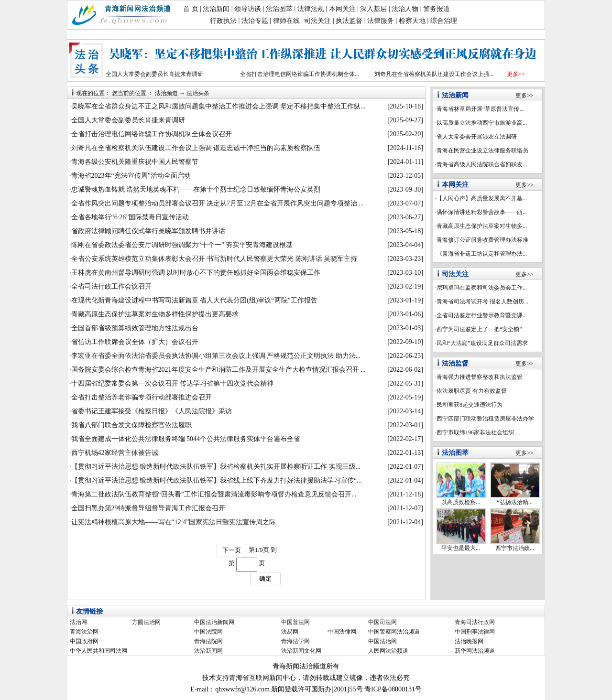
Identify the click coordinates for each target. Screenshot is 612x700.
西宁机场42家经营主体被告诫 (115, 453)
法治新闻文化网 (301, 651)
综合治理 (444, 21)
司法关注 (317, 21)
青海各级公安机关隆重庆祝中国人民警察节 (135, 162)
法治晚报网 (469, 641)
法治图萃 (279, 9)
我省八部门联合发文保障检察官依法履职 (131, 425)
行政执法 (223, 21)
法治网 (78, 622)
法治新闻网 (208, 651)
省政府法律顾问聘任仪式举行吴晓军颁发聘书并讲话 (148, 231)
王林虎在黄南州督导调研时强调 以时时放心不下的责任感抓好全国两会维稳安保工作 (196, 273)
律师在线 (286, 21)
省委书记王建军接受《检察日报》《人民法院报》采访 (152, 411)
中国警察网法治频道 (394, 632)
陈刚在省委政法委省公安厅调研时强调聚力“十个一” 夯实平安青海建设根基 (182, 245)
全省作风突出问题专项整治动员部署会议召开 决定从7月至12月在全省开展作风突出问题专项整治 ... (218, 203)
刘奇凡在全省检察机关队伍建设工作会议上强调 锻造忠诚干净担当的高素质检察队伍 (196, 148)
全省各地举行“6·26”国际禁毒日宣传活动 (130, 217)
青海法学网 (295, 641)
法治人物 (405, 9)
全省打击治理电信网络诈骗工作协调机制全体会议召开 (152, 134)
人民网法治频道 (388, 651)
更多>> (516, 74)
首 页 (191, 9)
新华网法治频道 (475, 651)
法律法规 (311, 9)
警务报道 (437, 9)
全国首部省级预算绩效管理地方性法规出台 (135, 328)
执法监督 (349, 21)
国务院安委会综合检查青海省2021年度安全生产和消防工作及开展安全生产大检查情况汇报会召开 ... (219, 370)
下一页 (232, 550)
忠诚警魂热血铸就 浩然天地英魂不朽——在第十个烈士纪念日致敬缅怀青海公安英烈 (196, 189)
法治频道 (166, 93)
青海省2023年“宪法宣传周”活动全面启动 (131, 176)
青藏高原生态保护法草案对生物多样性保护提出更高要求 (155, 314)
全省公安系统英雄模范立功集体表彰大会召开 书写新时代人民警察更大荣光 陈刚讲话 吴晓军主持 (214, 259)
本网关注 (342, 9)
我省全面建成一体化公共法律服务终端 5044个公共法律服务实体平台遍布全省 (186, 439)
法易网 (290, 632)
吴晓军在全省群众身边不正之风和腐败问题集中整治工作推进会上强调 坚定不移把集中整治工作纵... (219, 106)
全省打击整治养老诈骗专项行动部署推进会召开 (142, 397)
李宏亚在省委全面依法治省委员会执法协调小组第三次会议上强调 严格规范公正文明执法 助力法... (216, 356)
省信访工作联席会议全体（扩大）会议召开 (135, 342)
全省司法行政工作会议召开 (111, 286)
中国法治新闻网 (214, 622)
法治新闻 (216, 9)
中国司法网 (382, 622)
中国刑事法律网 (475, 632)
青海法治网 (84, 632)
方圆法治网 (146, 622)
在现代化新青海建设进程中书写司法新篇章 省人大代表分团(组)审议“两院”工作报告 (194, 300)
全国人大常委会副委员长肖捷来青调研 (154, 74)
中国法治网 (382, 641)
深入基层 (373, 9)
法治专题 (255, 21)
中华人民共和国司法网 (98, 651)
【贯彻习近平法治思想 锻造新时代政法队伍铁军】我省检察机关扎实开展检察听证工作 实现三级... (216, 467)
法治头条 (198, 93)
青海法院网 (208, 641)
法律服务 (381, 21)
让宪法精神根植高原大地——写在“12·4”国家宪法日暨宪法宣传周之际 (174, 522)
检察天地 (412, 21)
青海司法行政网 (475, 622)
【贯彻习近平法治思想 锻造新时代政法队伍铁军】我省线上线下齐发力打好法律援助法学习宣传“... (217, 480)
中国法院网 (208, 632)
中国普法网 (295, 622)
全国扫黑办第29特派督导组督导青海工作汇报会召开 (148, 508)
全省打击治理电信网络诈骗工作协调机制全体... (300, 74)
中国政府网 (84, 641)
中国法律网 (342, 632)
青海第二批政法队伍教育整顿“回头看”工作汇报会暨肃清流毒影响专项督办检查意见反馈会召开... (214, 494)
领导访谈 (248, 9)
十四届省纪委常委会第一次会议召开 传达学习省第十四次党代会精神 (173, 383)
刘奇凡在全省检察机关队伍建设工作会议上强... (434, 74)
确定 (265, 578)
